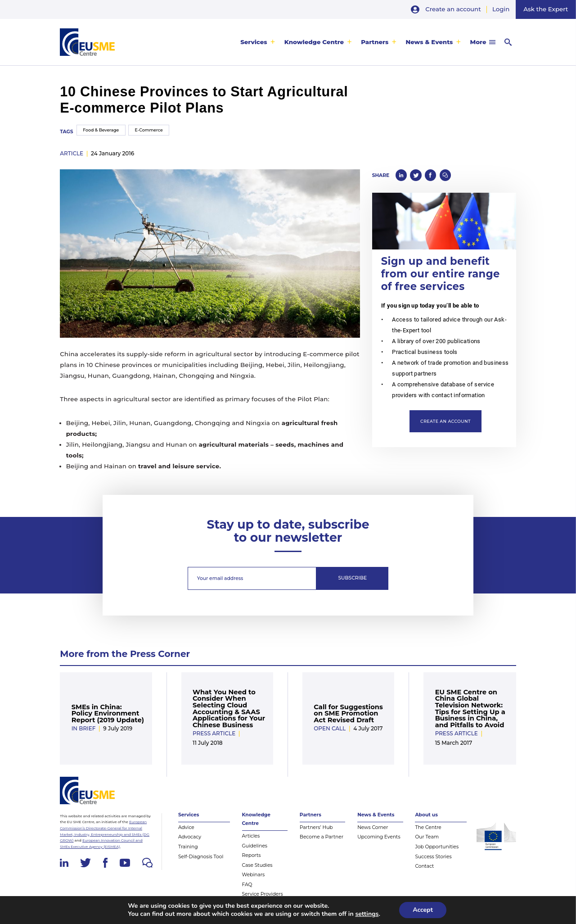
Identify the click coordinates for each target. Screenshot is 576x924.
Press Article (214, 733)
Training (188, 847)
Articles (251, 836)
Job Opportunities (437, 847)
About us (426, 815)
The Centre (428, 827)
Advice (186, 827)
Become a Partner (322, 837)
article (72, 153)
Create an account (453, 9)
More (478, 42)
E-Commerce (149, 130)
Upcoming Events (379, 837)
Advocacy (190, 837)
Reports (252, 855)
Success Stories (433, 857)
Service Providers (263, 894)
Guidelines (255, 846)
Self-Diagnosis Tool (201, 857)
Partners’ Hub (316, 827)
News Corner (373, 827)
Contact (424, 866)
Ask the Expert (546, 9)
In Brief (84, 728)
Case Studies (257, 865)
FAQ (247, 885)
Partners (375, 42)
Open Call (330, 728)
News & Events (429, 42)
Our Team (427, 837)
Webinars (254, 875)
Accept (423, 910)
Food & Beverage (101, 130)
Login (501, 9)
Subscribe (353, 578)
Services (254, 42)
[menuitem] (258, 42)
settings (367, 914)
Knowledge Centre (314, 42)
